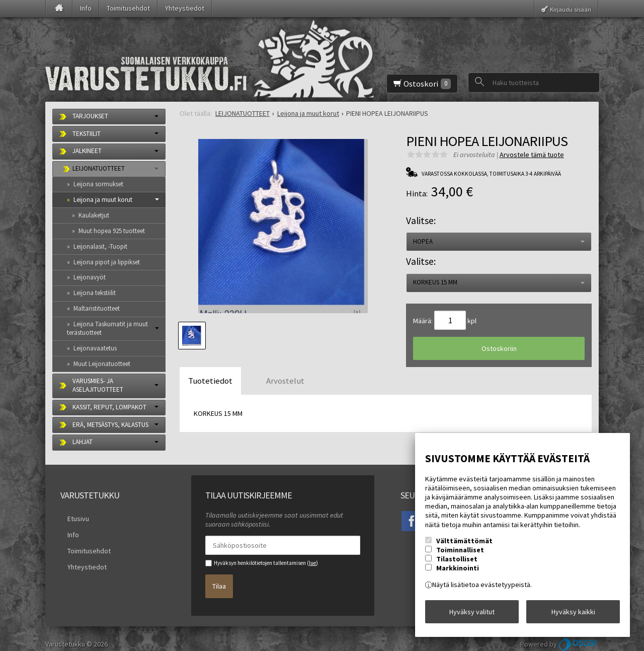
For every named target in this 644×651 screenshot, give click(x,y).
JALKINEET (87, 151)
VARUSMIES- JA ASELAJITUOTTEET (98, 385)
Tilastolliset (457, 566)
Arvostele (532, 155)
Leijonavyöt (90, 277)
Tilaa (219, 581)
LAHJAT (83, 442)
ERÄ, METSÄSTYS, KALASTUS (110, 425)
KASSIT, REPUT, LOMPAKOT (109, 407)
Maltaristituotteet (97, 308)
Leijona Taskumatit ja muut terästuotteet (107, 328)
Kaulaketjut (94, 215)
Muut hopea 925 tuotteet (112, 231)
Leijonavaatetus (95, 348)
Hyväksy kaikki (573, 615)
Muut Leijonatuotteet (102, 364)
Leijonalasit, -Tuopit (100, 246)
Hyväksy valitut (472, 615)
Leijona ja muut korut (103, 200)
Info (86, 8)
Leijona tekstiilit (95, 293)
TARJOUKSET (90, 116)
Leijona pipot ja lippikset (107, 262)
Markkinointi (458, 575)
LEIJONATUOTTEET (99, 168)
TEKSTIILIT (87, 134)
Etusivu (71, 516)
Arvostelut (285, 381)
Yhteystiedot (185, 8)
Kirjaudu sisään (571, 9)
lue (312, 563)
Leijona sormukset (98, 184)
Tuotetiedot (210, 381)
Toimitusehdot (128, 8)
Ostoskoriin (499, 348)
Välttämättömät (464, 548)
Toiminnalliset (460, 557)
